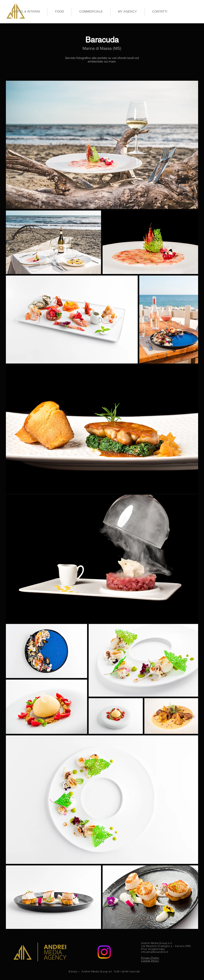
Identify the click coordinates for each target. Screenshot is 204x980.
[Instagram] (104, 952)
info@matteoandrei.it (155, 952)
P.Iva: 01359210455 (153, 949)
